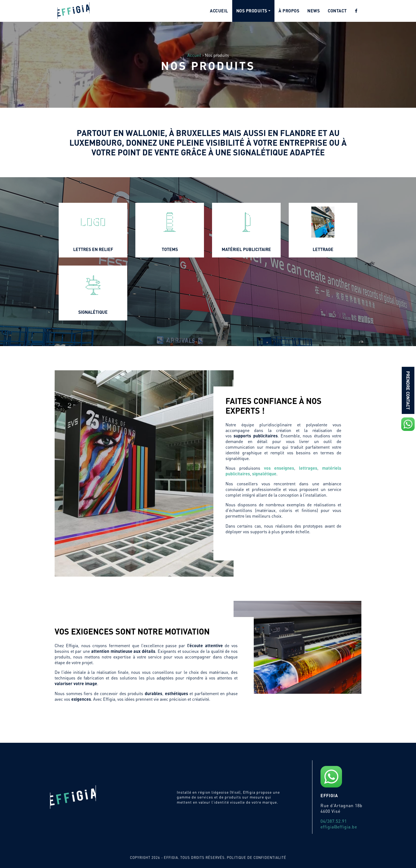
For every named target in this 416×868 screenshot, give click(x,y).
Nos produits (252, 11)
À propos (289, 11)
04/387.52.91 (334, 821)
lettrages (308, 468)
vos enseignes (279, 468)
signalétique (264, 474)
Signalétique (93, 312)
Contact (337, 11)
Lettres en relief (93, 249)
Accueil (219, 11)
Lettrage (323, 249)
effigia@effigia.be (339, 827)
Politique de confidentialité (257, 857)
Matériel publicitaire (246, 249)
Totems (170, 249)
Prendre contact (408, 390)
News (313, 11)
